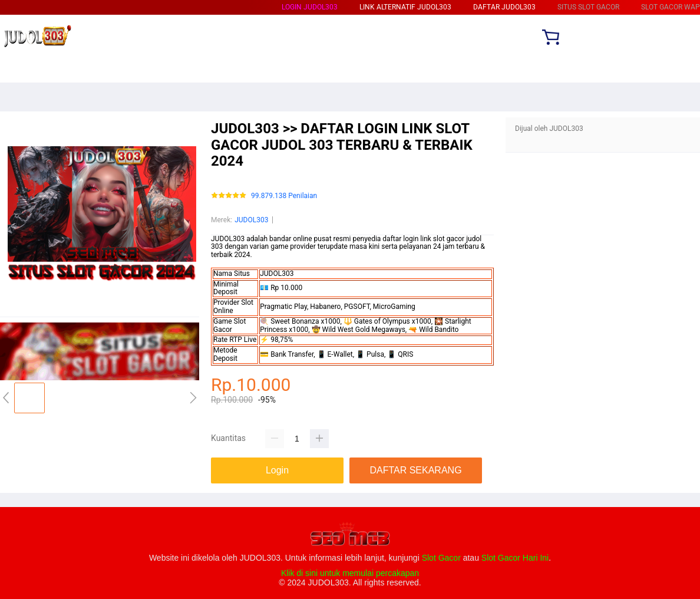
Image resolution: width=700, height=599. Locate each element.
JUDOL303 (251, 220)
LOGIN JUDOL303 (310, 7)
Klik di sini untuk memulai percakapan (350, 573)
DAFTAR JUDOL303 (504, 7)
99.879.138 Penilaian (284, 196)
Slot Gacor (441, 558)
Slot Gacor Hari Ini (515, 558)
